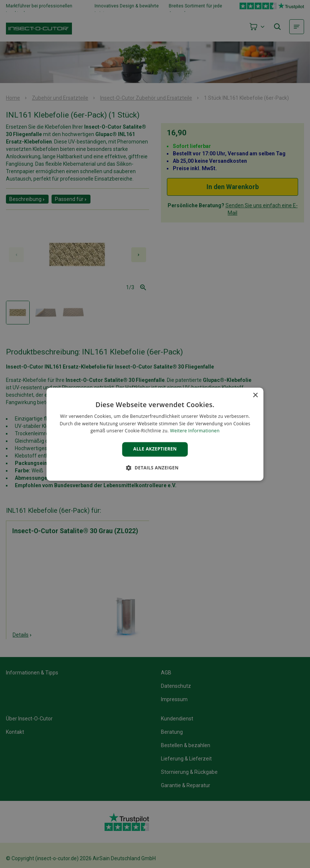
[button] (155, 468)
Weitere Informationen (195, 431)
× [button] (255, 395)
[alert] (155, 434)
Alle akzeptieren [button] (155, 449)
